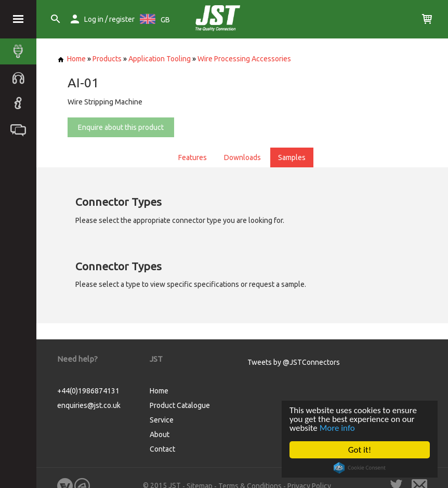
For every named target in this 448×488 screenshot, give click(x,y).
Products (107, 59)
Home (71, 59)
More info (337, 428)
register (122, 19)
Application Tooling (160, 59)
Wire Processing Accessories (244, 59)
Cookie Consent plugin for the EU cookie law (360, 468)
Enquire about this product (121, 127)
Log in (94, 19)
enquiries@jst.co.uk (89, 405)
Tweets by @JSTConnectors (294, 362)
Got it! (360, 450)
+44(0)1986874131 (88, 391)
